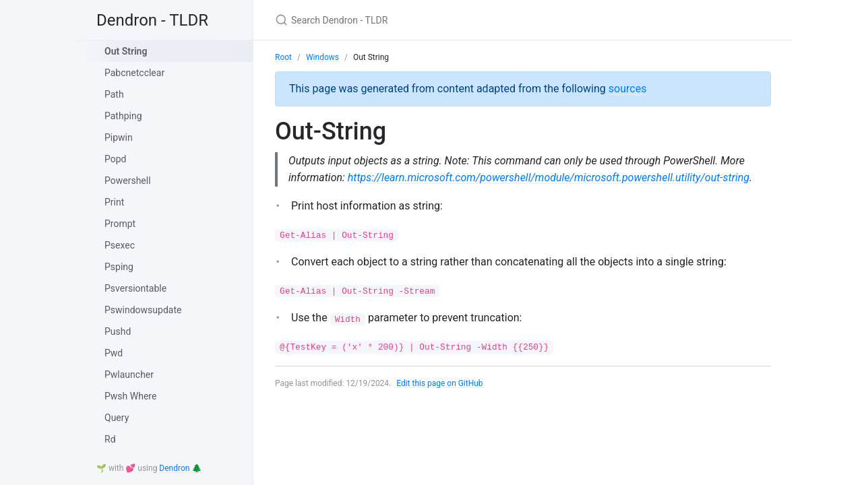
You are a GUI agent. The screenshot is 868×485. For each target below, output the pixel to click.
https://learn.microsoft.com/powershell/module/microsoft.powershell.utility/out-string (549, 177)
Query (117, 418)
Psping (119, 267)
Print (114, 202)
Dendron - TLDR (152, 20)
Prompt (120, 224)
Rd (110, 439)
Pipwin (119, 137)
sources (628, 89)
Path (114, 94)
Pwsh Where (130, 396)
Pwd (114, 353)
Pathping (123, 116)
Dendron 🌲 (180, 468)
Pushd (118, 331)
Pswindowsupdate (143, 310)
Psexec (120, 245)
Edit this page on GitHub (440, 383)
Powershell (128, 181)
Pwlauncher (129, 375)
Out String (126, 51)
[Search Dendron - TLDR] (434, 20)
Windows (322, 57)
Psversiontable (135, 288)
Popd (115, 159)
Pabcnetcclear (134, 73)
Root (283, 57)
